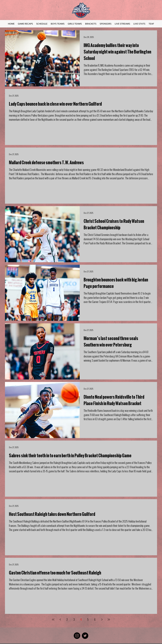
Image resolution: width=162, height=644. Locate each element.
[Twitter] (85, 636)
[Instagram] (77, 636)
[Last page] (109, 619)
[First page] (53, 619)
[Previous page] (60, 619)
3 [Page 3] (74, 619)
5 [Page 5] (88, 619)
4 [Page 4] (81, 619)
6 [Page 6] (95, 619)
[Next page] (102, 619)
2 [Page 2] (67, 619)
